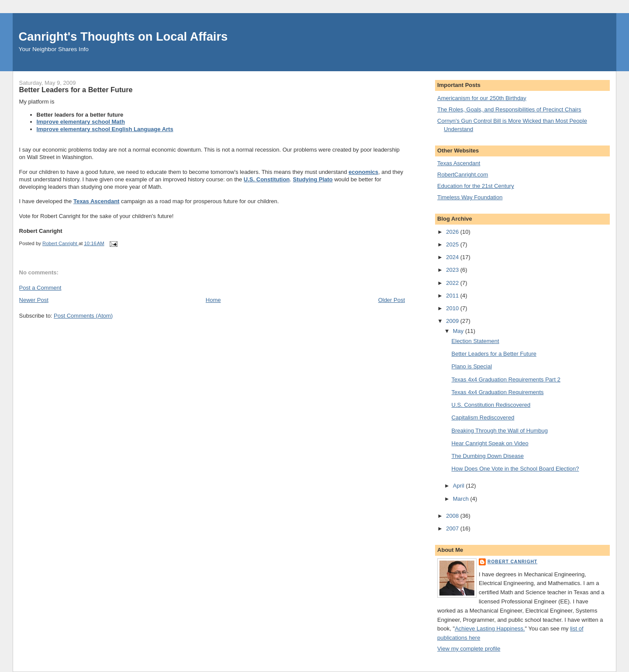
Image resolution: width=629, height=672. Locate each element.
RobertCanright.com (463, 175)
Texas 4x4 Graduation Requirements (498, 392)
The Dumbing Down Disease (488, 456)
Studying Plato (313, 179)
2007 (453, 528)
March (462, 499)
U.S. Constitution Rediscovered (491, 405)
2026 (453, 232)
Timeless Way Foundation (470, 197)
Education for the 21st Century (476, 186)
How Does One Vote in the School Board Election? (515, 469)
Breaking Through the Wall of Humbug (500, 431)
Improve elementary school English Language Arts (105, 129)
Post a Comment (40, 288)
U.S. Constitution (267, 179)
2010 (453, 308)
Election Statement (475, 341)
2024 (453, 257)
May (459, 331)
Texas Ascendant (97, 201)
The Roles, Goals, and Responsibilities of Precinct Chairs (509, 109)
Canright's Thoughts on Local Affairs (123, 36)
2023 (453, 270)
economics (363, 172)
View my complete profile (469, 649)
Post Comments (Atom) (83, 316)
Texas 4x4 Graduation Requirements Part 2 (506, 379)
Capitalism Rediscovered (483, 417)
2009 (453, 321)
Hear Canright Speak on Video (490, 443)
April (460, 486)
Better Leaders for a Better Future (494, 354)
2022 (453, 283)
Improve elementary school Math (81, 122)
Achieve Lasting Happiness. (490, 629)
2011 (453, 296)
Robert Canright (512, 562)
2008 (453, 516)
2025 (453, 244)
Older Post (392, 300)
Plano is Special (472, 366)
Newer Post (34, 300)
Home (213, 300)
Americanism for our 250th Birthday (482, 98)
